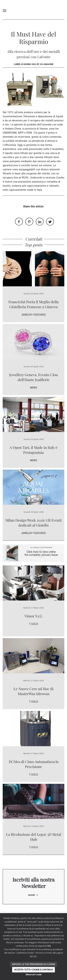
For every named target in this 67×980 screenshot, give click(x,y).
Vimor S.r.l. (33, 616)
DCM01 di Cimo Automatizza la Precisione (34, 764)
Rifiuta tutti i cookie (34, 975)
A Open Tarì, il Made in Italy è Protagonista (33, 450)
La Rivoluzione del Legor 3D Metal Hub (34, 837)
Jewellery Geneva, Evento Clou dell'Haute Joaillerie (33, 377)
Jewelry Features (33, 315)
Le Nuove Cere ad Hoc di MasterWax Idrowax (33, 691)
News (34, 388)
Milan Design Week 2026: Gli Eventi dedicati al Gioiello (33, 523)
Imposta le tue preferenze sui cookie (33, 964)
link (49, 946)
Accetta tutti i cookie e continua (33, 970)
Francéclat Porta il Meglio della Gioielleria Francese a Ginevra (33, 304)
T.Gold (33, 624)
